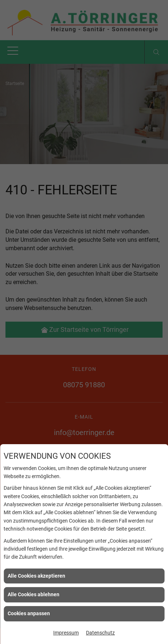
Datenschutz (100, 633)
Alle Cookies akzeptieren (36, 576)
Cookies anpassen (29, 613)
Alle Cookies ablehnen (34, 594)
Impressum (66, 633)
